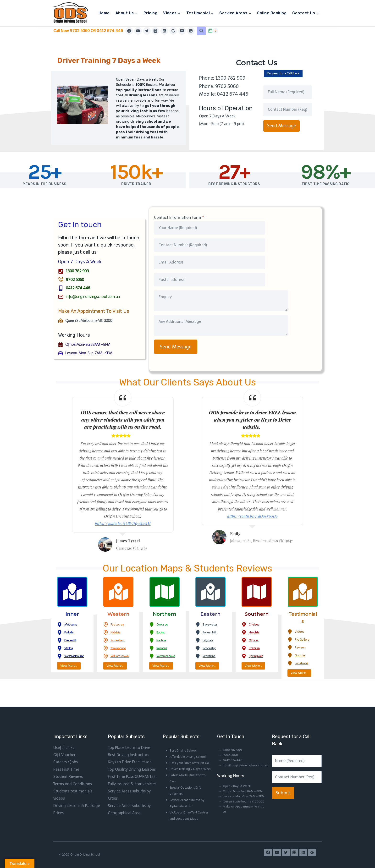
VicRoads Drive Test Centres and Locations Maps (187, 812)
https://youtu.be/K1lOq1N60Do (252, 517)
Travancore (119, 649)
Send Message (281, 126)
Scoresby (210, 649)
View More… (70, 667)
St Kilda (69, 649)
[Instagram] (155, 31)
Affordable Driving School (190, 738)
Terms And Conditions (73, 765)
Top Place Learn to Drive (129, 729)
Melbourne (72, 625)
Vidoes (300, 632)
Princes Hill (71, 641)
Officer (254, 641)
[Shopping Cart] (213, 31)
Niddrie (116, 633)
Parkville (70, 633)
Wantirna (210, 657)
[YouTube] (138, 31)
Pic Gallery (303, 640)
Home (104, 13)
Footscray (118, 625)
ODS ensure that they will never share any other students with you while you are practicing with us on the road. (123, 420)
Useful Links (64, 729)
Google (300, 656)
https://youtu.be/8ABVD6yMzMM (123, 524)
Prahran (255, 649)
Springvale (257, 657)
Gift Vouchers (65, 736)
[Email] (182, 31)
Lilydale (209, 641)
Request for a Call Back (286, 74)
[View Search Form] (201, 31)
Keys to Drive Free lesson (130, 744)
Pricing (150, 13)
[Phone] (191, 31)
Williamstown (121, 657)
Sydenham (118, 641)
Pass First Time (66, 751)
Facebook (302, 664)
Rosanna (162, 649)
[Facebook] (129, 31)
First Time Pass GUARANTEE (132, 758)
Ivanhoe (162, 641)
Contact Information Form (179, 218)
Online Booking (272, 13)
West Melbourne (76, 657)
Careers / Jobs (66, 744)
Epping (161, 633)
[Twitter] (147, 31)
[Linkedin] (164, 31)
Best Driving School (185, 732)
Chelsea (255, 625)
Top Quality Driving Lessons (132, 751)
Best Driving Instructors (128, 736)
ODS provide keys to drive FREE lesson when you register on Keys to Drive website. (252, 420)
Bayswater (211, 625)
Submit (283, 775)
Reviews (301, 648)
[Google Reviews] (173, 31)
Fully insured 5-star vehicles (132, 765)
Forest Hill (211, 633)
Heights (255, 633)
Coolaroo (163, 625)
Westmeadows (167, 657)
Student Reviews (68, 758)
